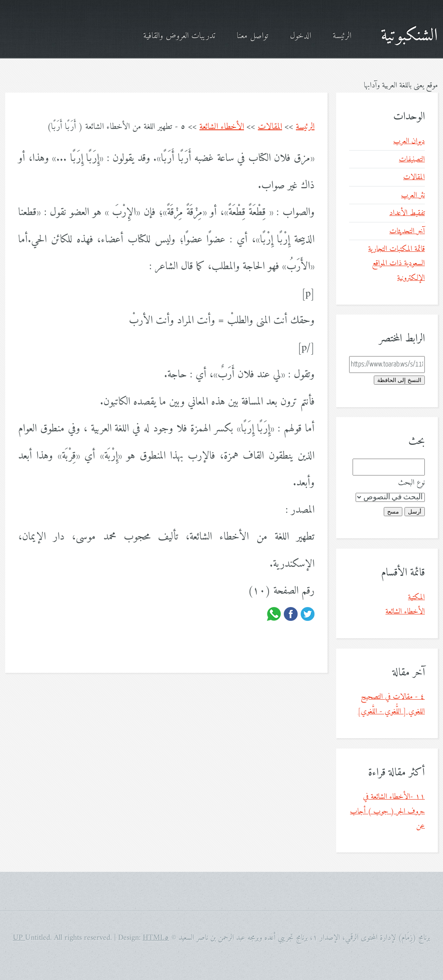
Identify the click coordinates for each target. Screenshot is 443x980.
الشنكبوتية (409, 36)
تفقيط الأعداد (407, 213)
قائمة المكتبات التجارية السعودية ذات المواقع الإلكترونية (396, 263)
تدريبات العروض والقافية (179, 36)
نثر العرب (413, 195)
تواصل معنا (252, 36)
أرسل (415, 512)
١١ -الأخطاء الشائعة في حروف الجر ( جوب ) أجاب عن (387, 811)
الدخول (300, 36)
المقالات (270, 127)
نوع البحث (411, 483)
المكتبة (416, 597)
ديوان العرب (409, 141)
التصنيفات (412, 159)
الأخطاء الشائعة (222, 127)
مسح (393, 512)
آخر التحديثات (407, 231)
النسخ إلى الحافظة (399, 380)
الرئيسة (342, 36)
